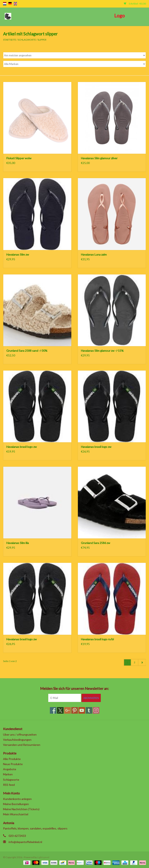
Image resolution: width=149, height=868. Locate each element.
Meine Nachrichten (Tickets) (21, 809)
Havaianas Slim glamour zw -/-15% (102, 351)
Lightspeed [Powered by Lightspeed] (43, 857)
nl (5, 4)
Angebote (10, 769)
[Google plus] (67, 710)
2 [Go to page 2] (135, 662)
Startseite (10, 40)
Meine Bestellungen (16, 804)
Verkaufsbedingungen (17, 740)
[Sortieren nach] (74, 55)
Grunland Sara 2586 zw (96, 543)
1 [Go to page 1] (127, 662)
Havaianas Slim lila (18, 543)
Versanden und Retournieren (22, 745)
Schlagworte (27, 40)
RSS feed (9, 785)
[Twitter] (60, 710)
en (15, 4)
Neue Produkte (13, 764)
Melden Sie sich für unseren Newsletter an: (74, 689)
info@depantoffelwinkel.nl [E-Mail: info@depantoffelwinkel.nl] (25, 842)
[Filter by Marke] (74, 64)
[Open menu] (8, 16)
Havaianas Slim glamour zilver (99, 158)
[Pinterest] (75, 710)
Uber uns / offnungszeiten (20, 734)
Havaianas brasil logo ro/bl (97, 639)
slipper (42, 40)
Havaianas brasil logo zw (22, 447)
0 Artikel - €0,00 (135, 4)
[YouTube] (82, 710)
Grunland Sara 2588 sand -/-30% (27, 351)
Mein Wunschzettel (16, 814)
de (10, 4)
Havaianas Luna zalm (94, 254)
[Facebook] (53, 710)
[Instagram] (96, 710)
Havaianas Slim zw (18, 254)
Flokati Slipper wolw (19, 158)
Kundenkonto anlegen (17, 799)
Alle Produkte (12, 759)
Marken (8, 774)
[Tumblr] (89, 710)
